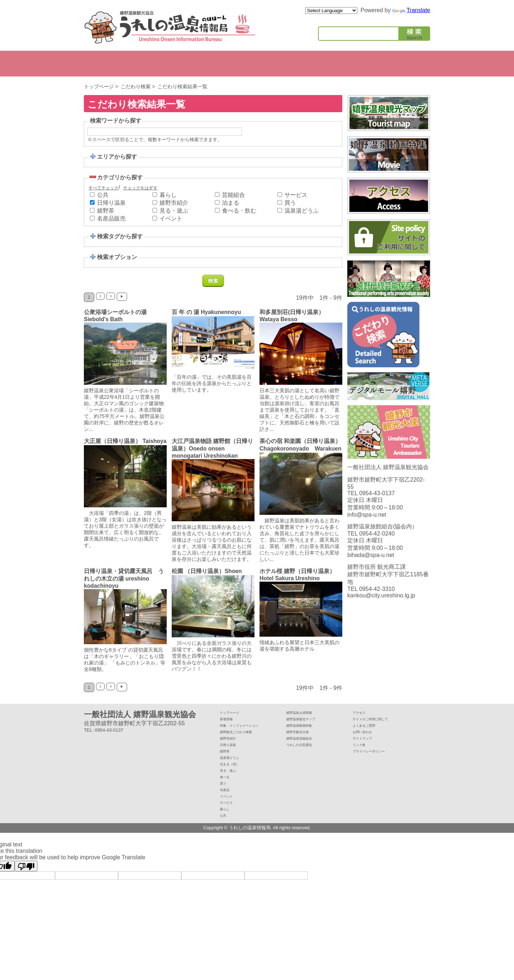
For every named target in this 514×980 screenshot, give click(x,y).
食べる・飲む (239, 211)
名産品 (227, 800)
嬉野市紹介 (103, 64)
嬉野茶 (106, 211)
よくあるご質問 (369, 732)
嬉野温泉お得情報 (305, 719)
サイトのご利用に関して (378, 725)
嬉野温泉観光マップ (307, 725)
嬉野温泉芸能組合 (305, 746)
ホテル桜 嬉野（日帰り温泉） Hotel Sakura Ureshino (332, 581)
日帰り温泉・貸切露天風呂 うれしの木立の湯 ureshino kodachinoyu (124, 585)
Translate (411, 10)
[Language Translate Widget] (331, 11)
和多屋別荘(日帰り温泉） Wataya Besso (295, 316)
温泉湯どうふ (302, 211)
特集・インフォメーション (248, 732)
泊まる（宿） (234, 773)
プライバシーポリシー (376, 759)
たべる (216, 64)
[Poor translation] (26, 879)
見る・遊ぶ (174, 211)
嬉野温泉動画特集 (305, 732)
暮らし (368, 64)
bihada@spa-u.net (371, 565)
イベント (292, 64)
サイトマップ (367, 746)
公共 (405, 64)
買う (290, 203)
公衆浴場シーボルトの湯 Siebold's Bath (118, 316)
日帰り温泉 (111, 203)
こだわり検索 (136, 86)
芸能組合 (233, 195)
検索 (414, 35)
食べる (227, 787)
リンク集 (362, 753)
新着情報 (229, 725)
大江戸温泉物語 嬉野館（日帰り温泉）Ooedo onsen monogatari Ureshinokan (212, 448)
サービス (330, 64)
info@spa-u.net (367, 524)
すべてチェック (104, 188)
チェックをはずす (140, 188)
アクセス (362, 719)
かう (254, 64)
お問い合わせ (367, 739)
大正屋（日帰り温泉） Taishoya (112, 445)
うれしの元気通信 (305, 753)
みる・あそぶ (178, 64)
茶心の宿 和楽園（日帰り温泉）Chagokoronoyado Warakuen (300, 448)
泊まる (141, 64)
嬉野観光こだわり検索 (243, 739)
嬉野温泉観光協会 (170, 27)
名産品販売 (111, 218)
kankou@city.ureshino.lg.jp (381, 605)
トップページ (99, 86)
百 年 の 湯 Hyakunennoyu (207, 312)
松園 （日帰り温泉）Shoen (207, 578)
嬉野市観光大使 (303, 739)
